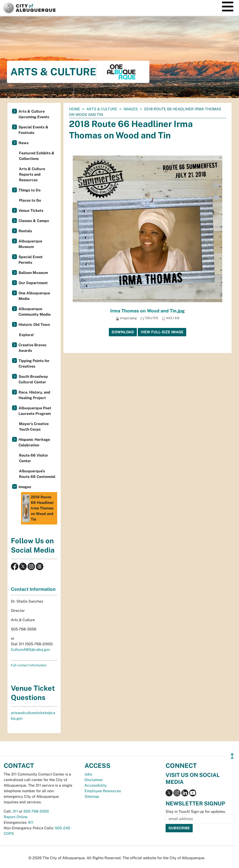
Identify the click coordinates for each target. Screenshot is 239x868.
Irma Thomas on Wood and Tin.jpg (148, 311)
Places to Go (30, 200)
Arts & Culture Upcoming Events (34, 114)
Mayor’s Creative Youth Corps (34, 427)
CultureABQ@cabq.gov (31, 650)
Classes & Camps (34, 221)
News (24, 143)
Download (123, 332)
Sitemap (92, 796)
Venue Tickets (31, 211)
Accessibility (96, 785)
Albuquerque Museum (30, 244)
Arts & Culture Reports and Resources (32, 174)
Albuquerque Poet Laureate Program (35, 411)
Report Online (16, 817)
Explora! (26, 335)
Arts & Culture (102, 109)
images (131, 109)
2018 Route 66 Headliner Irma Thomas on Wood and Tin (38, 508)
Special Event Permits (31, 260)
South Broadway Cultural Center (33, 379)
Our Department (33, 283)
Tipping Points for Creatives (34, 364)
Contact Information (33, 589)
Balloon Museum (33, 273)
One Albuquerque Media (34, 296)
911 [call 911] (31, 822)
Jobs (88, 774)
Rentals (25, 231)
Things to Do (30, 190)
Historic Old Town (34, 325)
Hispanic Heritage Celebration (34, 442)
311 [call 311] (15, 811)
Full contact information (29, 665)
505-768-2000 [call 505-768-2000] (36, 811)
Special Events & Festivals (33, 130)
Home (75, 109)
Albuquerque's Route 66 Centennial (37, 474)
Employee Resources (103, 791)
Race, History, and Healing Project (34, 395)
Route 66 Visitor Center (34, 458)
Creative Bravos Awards (32, 348)
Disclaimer (94, 780)
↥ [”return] (232, 756)
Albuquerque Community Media (35, 312)
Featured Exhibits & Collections (37, 156)
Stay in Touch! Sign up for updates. (196, 812)
